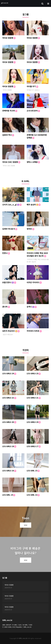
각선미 (26, 350)
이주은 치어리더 (34, 282)
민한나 (6, 253)
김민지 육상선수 (11, 331)
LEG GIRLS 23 (34, 373)
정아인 (30, 229)
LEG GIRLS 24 (9, 373)
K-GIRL (26, 181)
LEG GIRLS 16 (9, 471)
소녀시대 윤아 (33, 111)
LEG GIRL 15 (33, 471)
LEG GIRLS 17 (34, 446)
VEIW (26, 525)
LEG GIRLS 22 (9, 398)
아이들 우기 (32, 86)
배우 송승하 (34, 205)
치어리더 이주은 (34, 331)
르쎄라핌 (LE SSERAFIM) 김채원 (37, 136)
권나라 (6, 307)
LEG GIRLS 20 (9, 422)
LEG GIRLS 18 (9, 446)
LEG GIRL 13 (33, 495)
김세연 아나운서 (10, 229)
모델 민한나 (9, 282)
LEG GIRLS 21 (34, 398)
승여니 (32, 307)
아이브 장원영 (9, 38)
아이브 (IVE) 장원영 (11, 162)
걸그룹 (26, 14)
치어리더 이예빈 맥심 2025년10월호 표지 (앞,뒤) (37, 254)
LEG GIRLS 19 (34, 422)
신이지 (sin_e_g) (12, 205)
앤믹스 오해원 (33, 162)
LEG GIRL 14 (9, 495)
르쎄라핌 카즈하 (10, 111)
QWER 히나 (8, 135)
